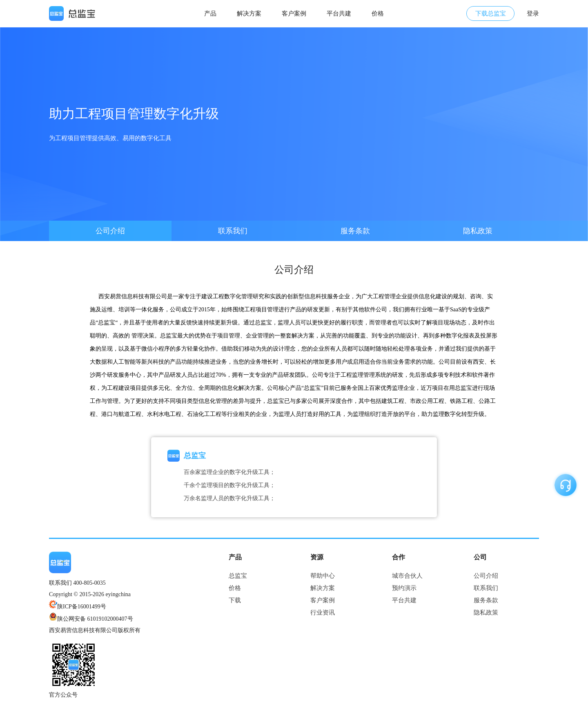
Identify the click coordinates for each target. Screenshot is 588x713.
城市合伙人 (407, 576)
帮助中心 (323, 576)
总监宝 (238, 576)
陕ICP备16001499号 (78, 607)
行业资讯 (323, 612)
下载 (235, 600)
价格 (378, 13)
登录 (533, 13)
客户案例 (294, 13)
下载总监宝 (491, 13)
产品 (210, 13)
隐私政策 (478, 231)
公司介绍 (110, 231)
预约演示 (404, 588)
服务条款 (355, 231)
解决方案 (249, 13)
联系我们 (233, 231)
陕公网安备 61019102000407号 (95, 619)
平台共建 (339, 13)
